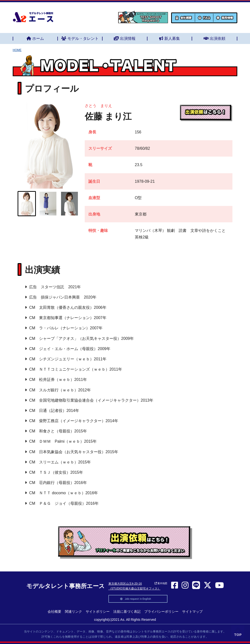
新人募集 (170, 38)
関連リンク (73, 612)
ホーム (35, 38)
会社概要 (54, 612)
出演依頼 (214, 38)
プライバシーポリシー (161, 612)
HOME (17, 50)
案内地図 (161, 583)
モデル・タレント (80, 38)
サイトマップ (192, 612)
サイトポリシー (98, 612)
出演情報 (125, 38)
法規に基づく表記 (127, 612)
